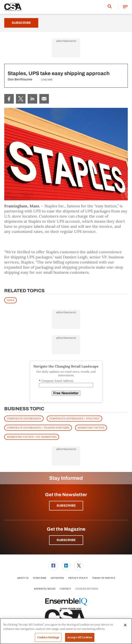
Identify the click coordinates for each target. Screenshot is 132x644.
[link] (9, 99)
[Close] (125, 625)
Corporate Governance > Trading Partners (38, 428)
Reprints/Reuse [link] (45, 589)
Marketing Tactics (91, 428)
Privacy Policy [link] (78, 578)
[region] (66, 631)
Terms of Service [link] (104, 578)
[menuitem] (9, 99)
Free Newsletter (66, 393)
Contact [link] (65, 589)
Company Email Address (56, 381)
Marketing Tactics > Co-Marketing (32, 437)
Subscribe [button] (66, 506)
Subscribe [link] (40, 578)
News (11, 300)
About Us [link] (23, 578)
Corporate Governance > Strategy (75, 418)
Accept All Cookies (80, 637)
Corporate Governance (24, 418)
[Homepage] (13, 7)
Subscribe (21, 23)
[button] (125, 7)
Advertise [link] (57, 578)
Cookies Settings (87, 589)
